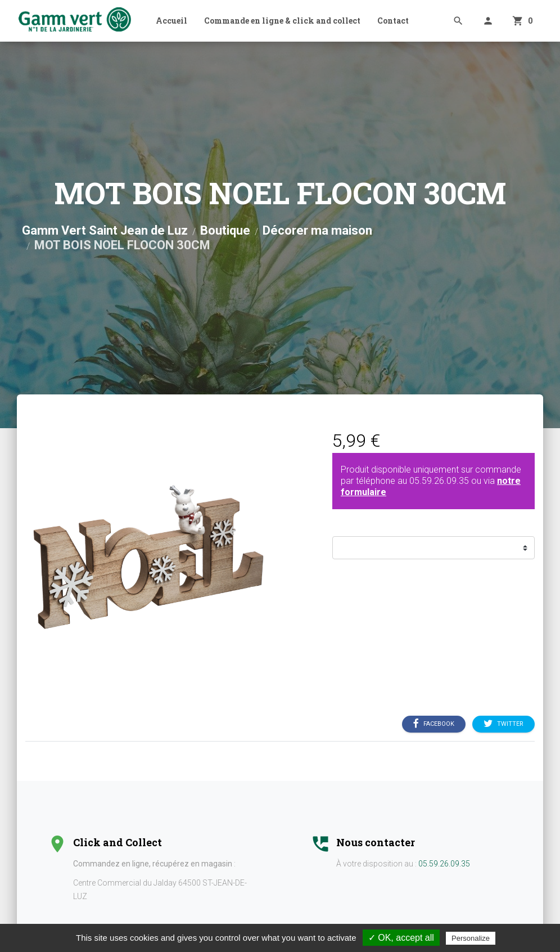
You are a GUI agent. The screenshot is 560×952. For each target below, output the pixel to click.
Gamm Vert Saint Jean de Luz (105, 230)
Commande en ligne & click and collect (282, 21)
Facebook (434, 724)
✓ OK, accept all (401, 938)
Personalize (471, 938)
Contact (393, 21)
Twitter (503, 724)
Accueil (171, 21)
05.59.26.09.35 (439, 481)
